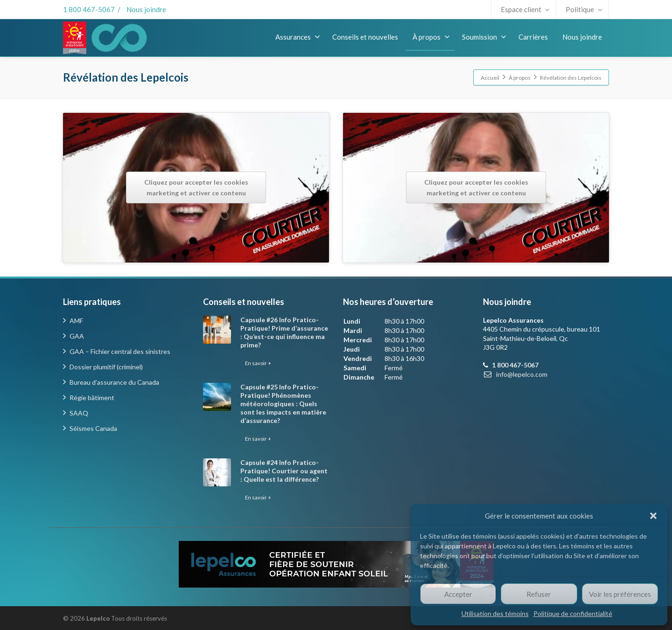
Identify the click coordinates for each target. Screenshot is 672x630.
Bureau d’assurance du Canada (114, 382)
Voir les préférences (620, 594)
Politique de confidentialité (573, 613)
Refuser (539, 594)
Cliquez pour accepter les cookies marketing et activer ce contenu (196, 187)
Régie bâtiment (92, 398)
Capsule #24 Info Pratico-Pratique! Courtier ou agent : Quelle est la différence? (284, 471)
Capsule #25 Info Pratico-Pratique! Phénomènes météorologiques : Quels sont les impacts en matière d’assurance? (283, 404)
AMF (76, 321)
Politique (584, 9)
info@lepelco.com (522, 374)
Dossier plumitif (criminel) (106, 367)
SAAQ (79, 413)
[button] (653, 516)
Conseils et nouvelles (365, 37)
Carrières (533, 37)
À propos (431, 37)
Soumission (484, 37)
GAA (77, 336)
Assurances (298, 37)
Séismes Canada (93, 428)
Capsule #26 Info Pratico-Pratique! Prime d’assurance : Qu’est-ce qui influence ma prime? (284, 332)
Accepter (458, 594)
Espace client (525, 9)
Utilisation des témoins (495, 613)
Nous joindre (146, 9)
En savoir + (258, 363)
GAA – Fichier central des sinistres (120, 351)
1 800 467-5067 (89, 9)
